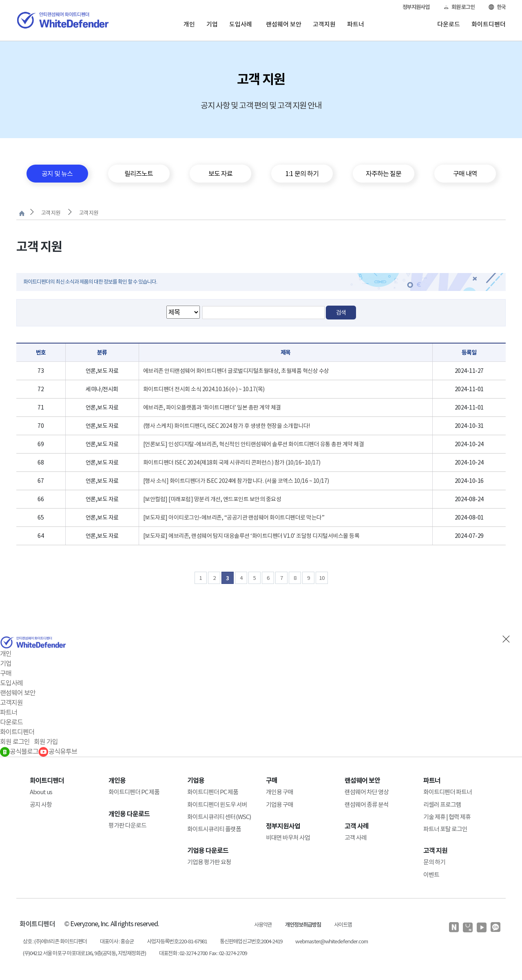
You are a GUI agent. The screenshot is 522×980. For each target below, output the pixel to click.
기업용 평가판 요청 (209, 862)
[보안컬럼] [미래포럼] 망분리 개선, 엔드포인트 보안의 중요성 (212, 499)
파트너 (356, 24)
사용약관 (263, 925)
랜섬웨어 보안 (284, 24)
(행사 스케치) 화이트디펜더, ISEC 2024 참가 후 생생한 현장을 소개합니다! (227, 426)
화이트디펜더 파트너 (448, 792)
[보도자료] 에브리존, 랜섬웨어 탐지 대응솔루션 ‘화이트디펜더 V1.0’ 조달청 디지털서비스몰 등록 (251, 536)
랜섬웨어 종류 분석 (367, 805)
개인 (189, 24)
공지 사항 (41, 805)
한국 (497, 7)
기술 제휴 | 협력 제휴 (447, 817)
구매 (6, 673)
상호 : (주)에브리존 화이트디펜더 (55, 941)
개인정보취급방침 (303, 925)
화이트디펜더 (489, 24)
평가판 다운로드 (127, 825)
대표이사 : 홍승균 (117, 941)
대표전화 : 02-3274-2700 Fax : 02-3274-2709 (203, 953)
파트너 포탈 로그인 (445, 829)
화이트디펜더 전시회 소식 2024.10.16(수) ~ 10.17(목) (204, 389)
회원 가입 (46, 742)
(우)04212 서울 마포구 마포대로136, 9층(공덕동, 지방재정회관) (84, 953)
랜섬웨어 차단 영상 (367, 792)
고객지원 (324, 24)
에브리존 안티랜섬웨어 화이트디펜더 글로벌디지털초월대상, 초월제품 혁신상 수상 (236, 371)
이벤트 (431, 875)
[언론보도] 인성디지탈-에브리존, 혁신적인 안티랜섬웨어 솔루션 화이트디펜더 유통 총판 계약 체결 (254, 444)
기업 (212, 24)
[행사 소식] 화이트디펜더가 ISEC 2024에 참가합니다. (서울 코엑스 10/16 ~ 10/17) (236, 481)
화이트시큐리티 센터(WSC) (219, 817)
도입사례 (241, 24)
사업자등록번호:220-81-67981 (177, 941)
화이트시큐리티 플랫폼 (214, 829)
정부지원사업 (416, 7)
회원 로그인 (459, 7)
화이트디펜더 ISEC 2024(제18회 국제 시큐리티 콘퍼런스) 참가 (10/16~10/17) (232, 462)
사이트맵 (343, 925)
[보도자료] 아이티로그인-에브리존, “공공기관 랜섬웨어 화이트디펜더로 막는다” (234, 518)
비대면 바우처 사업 (288, 838)
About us (41, 792)
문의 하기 (434, 862)
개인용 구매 (280, 792)
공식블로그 (19, 751)
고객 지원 (51, 213)
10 (322, 578)
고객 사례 (356, 838)
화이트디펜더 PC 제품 (134, 792)
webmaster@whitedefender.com (332, 941)
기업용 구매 (280, 805)
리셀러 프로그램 (442, 805)
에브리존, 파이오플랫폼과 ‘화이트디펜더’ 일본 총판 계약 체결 (212, 407)
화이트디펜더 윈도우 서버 (217, 805)
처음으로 (22, 213)
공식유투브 (58, 751)
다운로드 (449, 24)
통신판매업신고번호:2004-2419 (251, 941)
